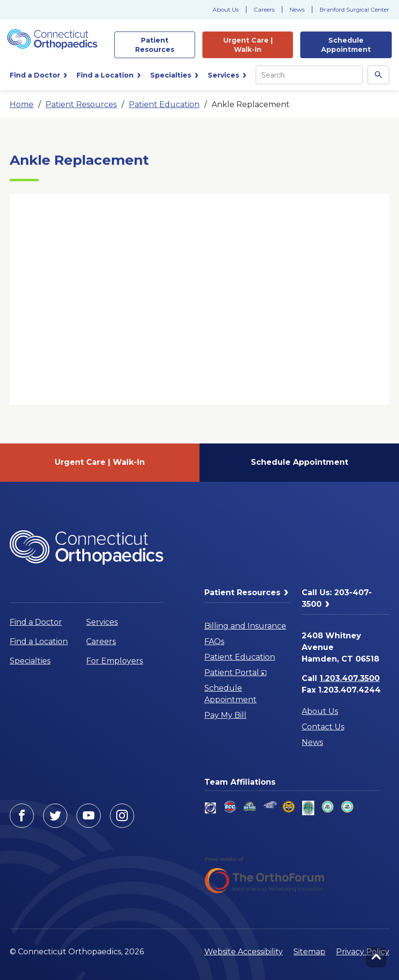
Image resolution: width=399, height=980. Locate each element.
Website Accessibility (244, 952)
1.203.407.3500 (350, 678)
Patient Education (164, 104)
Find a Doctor (36, 622)
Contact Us (323, 727)
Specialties (30, 661)
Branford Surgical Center (354, 9)
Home (22, 104)
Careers (264, 9)
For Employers (115, 661)
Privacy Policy (363, 952)
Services (102, 622)
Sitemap (309, 952)
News (297, 9)
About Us (226, 9)
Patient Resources (81, 104)
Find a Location (39, 641)
